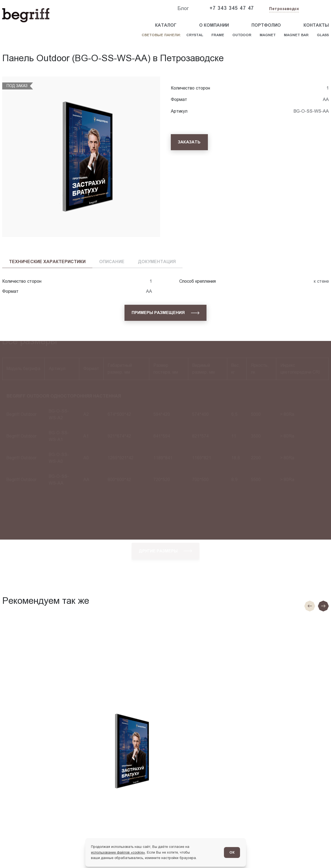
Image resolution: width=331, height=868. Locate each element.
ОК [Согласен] (232, 852)
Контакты (316, 25)
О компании (214, 25)
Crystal (195, 35)
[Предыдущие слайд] (310, 606)
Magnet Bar (296, 35)
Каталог (166, 25)
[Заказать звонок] (316, 8)
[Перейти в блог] (317, 854)
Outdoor (242, 35)
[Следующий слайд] (323, 606)
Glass (323, 35)
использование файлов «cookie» (118, 852)
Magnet (268, 35)
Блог (183, 8)
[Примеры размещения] (165, 313)
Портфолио (266, 25)
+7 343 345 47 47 (232, 8)
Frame (218, 35)
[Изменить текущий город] (283, 9)
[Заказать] (189, 142)
